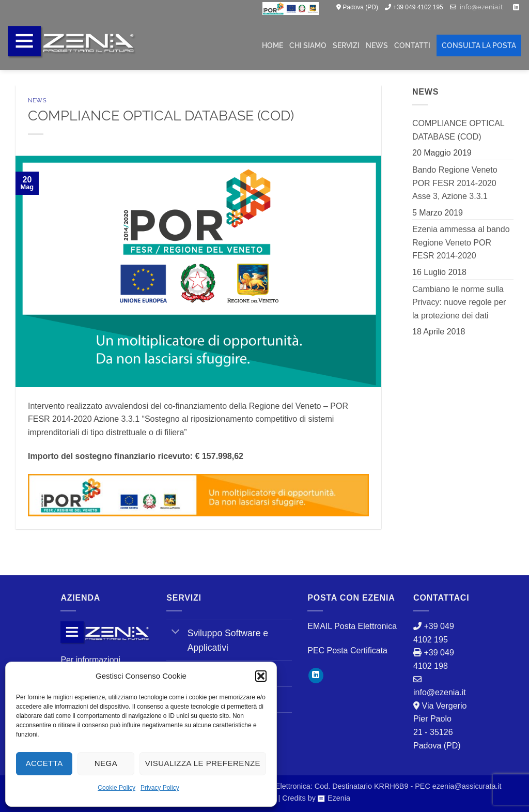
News (37, 100)
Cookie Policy (116, 788)
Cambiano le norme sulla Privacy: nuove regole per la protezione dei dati (459, 302)
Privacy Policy (160, 788)
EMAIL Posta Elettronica (352, 626)
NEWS (377, 45)
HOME (273, 45)
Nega (106, 763)
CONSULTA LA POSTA (479, 45)
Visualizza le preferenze (203, 763)
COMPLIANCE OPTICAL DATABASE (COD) (458, 130)
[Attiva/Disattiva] (175, 632)
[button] (261, 676)
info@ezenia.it (481, 7)
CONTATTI (412, 45)
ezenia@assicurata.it (467, 786)
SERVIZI (346, 45)
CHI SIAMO (308, 45)
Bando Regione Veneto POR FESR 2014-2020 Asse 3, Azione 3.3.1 (455, 183)
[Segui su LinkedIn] (516, 8)
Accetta (44, 763)
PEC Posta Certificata (347, 650)
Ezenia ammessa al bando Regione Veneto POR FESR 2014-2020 (461, 242)
